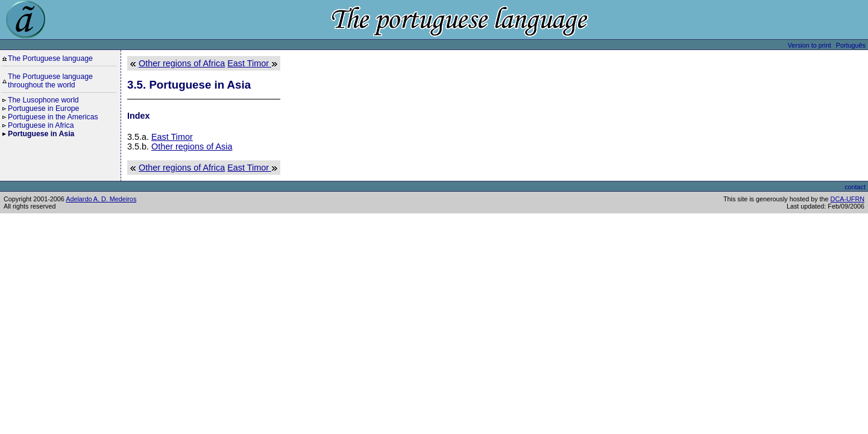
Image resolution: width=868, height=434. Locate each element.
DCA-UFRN (848, 199)
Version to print (810, 45)
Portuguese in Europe (43, 108)
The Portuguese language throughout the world (50, 81)
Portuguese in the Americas (53, 117)
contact (855, 187)
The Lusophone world (43, 100)
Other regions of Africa (182, 63)
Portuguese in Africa (41, 125)
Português (851, 45)
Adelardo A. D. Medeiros (101, 199)
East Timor (249, 63)
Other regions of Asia (192, 146)
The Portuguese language (50, 58)
